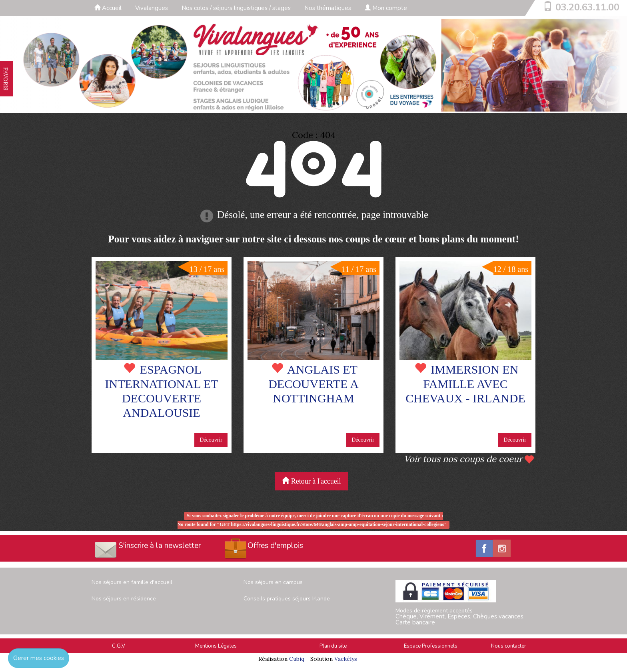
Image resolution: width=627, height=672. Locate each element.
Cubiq (297, 659)
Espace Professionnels (431, 646)
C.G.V (119, 646)
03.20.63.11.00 (587, 7)
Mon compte (386, 8)
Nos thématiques (328, 8)
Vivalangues (152, 8)
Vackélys (346, 659)
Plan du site (333, 646)
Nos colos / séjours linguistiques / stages (236, 8)
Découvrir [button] (211, 440)
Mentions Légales (216, 646)
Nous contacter (509, 646)
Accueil (108, 8)
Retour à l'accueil (312, 481)
